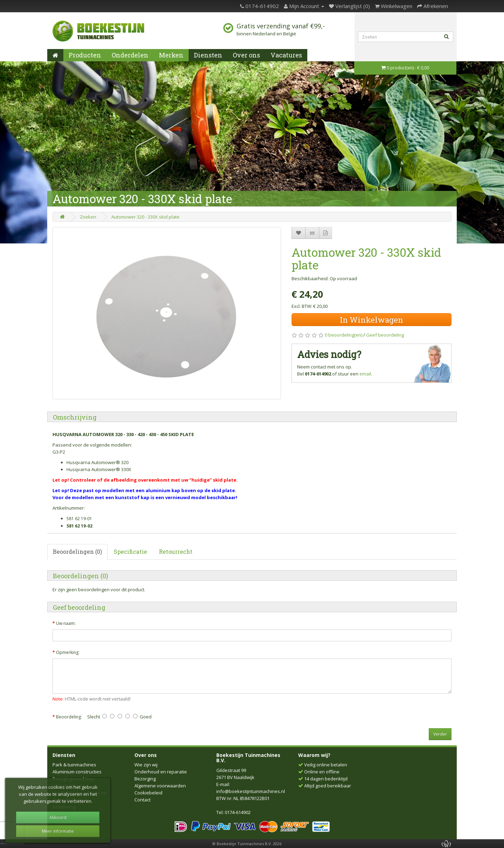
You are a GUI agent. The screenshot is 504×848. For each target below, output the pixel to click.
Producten (85, 55)
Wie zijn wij (146, 765)
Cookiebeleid (148, 793)
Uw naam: (66, 623)
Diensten (208, 55)
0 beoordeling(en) (344, 335)
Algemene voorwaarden (160, 786)
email (365, 374)
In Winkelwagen (372, 320)
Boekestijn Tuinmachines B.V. (248, 758)
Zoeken (88, 217)
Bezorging (145, 779)
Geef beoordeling (385, 335)
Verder (440, 734)
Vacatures (286, 55)
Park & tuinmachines (74, 765)
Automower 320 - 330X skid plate (145, 217)
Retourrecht (176, 551)
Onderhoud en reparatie (161, 772)
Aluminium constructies (77, 772)
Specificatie (130, 551)
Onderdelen (130, 55)
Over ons (246, 55)
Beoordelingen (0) (77, 551)
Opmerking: (68, 652)
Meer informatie (58, 831)
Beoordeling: (69, 717)
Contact (142, 800)
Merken (171, 55)
